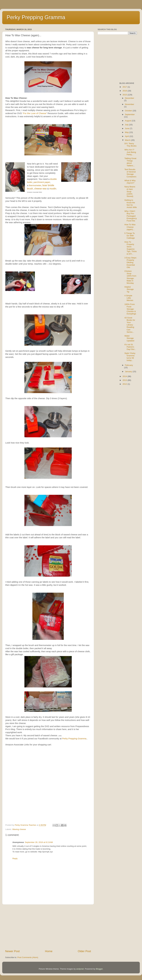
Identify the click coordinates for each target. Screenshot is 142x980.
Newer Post (12, 951)
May (127, 132)
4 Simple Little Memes (129, 298)
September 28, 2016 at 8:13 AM (39, 842)
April (127, 136)
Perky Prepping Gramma (36, 17)
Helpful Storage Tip (129, 289)
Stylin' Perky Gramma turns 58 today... (130, 357)
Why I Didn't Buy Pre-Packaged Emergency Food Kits (131, 216)
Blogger (99, 969)
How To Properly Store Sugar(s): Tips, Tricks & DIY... (131, 248)
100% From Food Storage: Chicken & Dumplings (130, 309)
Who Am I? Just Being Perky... (130, 152)
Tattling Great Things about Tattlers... (130, 162)
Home (49, 951)
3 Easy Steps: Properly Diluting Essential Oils (131, 263)
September (130, 114)
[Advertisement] (48, 927)
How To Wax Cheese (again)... (130, 227)
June (127, 128)
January (129, 371)
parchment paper (42, 182)
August (128, 121)
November (130, 104)
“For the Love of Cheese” (35, 113)
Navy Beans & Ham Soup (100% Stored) (130, 191)
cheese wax (40, 189)
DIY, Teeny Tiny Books (130, 145)
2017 (125, 87)
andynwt (80, 969)
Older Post (84, 951)
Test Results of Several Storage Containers (130, 173)
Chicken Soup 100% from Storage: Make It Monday (130, 277)
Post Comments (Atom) (28, 957)
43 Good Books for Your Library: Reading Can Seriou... (130, 325)
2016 (125, 91)
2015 (125, 95)
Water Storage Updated (129, 338)
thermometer (35, 185)
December (130, 98)
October (129, 111)
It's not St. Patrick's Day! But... (130, 347)
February (129, 365)
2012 (125, 384)
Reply (15, 858)
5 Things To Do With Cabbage (130, 236)
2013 (125, 380)
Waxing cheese (19, 829)
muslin (53, 189)
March (128, 140)
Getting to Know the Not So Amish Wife (131, 204)
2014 (125, 376)
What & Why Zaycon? (130, 182)
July (127, 125)
